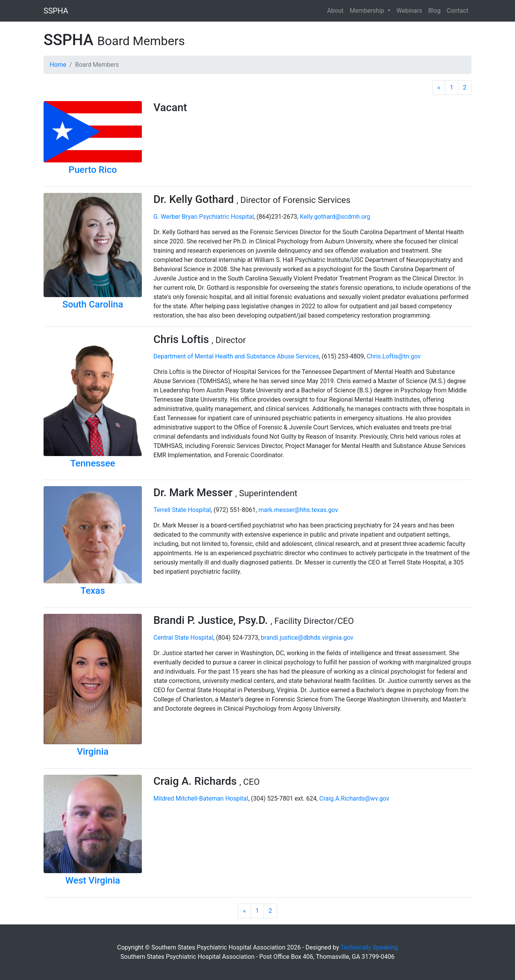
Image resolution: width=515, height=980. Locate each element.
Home (58, 65)
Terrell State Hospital (182, 510)
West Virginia (93, 880)
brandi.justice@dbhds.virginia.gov (307, 638)
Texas (93, 591)
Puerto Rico (93, 170)
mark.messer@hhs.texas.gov (298, 510)
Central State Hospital (183, 638)
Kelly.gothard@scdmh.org (335, 217)
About (336, 11)
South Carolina (93, 304)
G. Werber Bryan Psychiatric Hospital (204, 217)
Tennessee (93, 463)
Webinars (410, 11)
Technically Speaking (369, 947)
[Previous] (439, 88)
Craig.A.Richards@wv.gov (354, 798)
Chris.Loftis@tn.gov (394, 356)
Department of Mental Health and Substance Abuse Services (236, 356)
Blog (434, 11)
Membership (368, 11)
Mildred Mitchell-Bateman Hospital (201, 798)
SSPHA (56, 11)
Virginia (93, 752)
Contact (458, 11)
